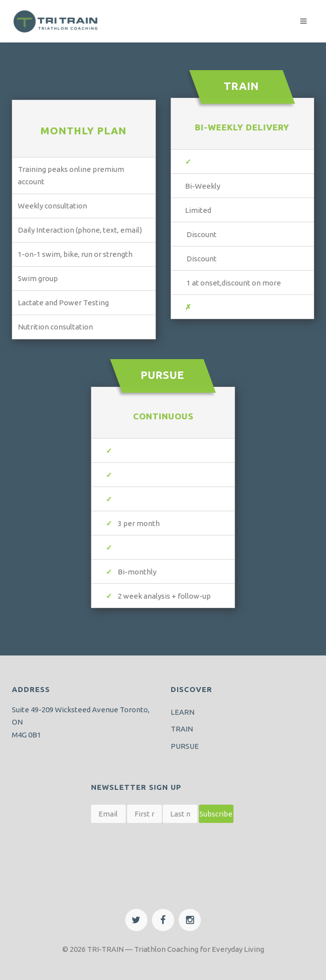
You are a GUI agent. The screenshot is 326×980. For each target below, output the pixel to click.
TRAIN (182, 729)
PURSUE (185, 746)
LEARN (183, 712)
